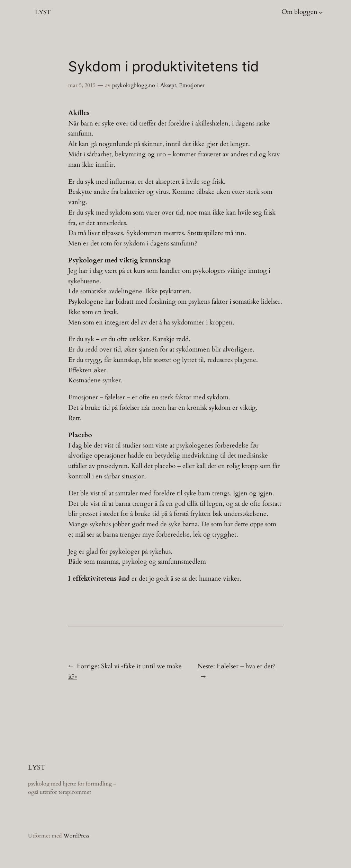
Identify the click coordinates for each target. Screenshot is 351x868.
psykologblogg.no (134, 85)
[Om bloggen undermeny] (321, 12)
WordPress (76, 836)
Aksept (168, 85)
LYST (43, 12)
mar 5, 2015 (82, 85)
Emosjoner (192, 85)
